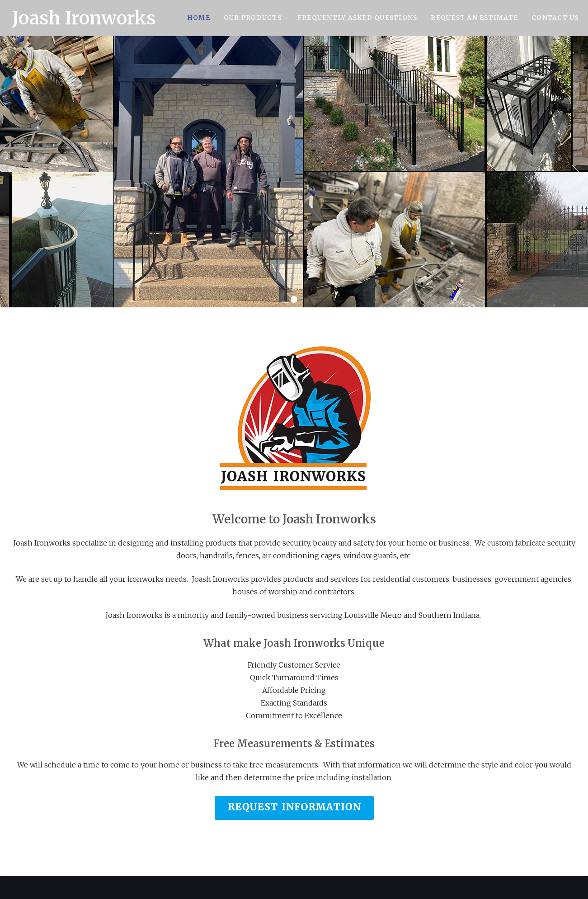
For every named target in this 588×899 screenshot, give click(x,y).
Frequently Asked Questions (358, 18)
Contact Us (555, 18)
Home (199, 18)
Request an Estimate (474, 18)
